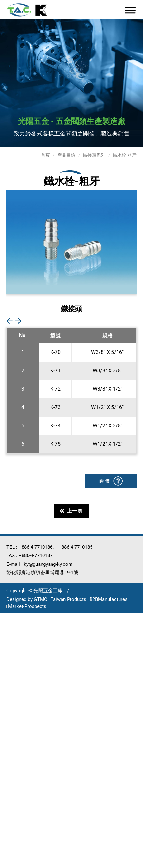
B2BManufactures (109, 599)
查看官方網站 (41, 700)
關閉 (6, 617)
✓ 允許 (8, 634)
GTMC (41, 599)
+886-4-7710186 (36, 547)
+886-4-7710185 (76, 547)
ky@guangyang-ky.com (48, 564)
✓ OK (132, 864)
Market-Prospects (27, 606)
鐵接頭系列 (94, 155)
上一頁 (71, 511)
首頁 (45, 155)
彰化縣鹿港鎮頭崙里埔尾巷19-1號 (42, 573)
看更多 (11, 700)
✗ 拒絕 (8, 642)
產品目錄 (66, 155)
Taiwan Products (68, 599)
